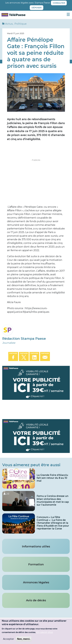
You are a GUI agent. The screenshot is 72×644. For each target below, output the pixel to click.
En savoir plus (45, 632)
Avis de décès (36, 600)
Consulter (59, 3)
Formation (36, 564)
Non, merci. (24, 639)
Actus (9, 24)
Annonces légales (36, 582)
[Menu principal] (68, 14)
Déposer (37, 8)
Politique (21, 24)
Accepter (8, 639)
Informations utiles (36, 546)
